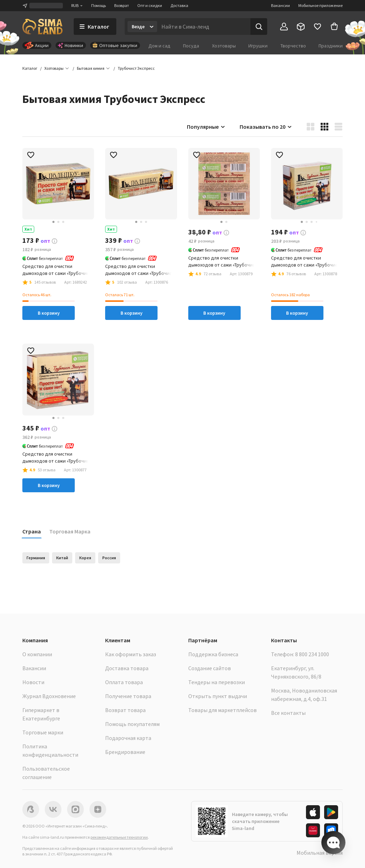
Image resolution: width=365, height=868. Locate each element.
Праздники (331, 46)
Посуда (191, 46)
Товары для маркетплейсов (222, 710)
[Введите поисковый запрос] (204, 27)
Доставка (179, 5)
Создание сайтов (210, 668)
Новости (33, 682)
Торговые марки (43, 732)
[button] (136, 68)
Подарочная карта (128, 738)
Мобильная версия (320, 853)
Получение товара (128, 696)
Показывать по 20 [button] (266, 127)
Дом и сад (159, 46)
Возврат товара (125, 710)
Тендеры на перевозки (217, 682)
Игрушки (258, 46)
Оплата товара (124, 682)
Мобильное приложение (320, 5)
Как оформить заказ (131, 654)
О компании (37, 654)
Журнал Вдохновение (49, 696)
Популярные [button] (206, 127)
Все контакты (288, 713)
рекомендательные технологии (119, 837)
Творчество (293, 46)
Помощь (98, 5)
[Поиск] (259, 27)
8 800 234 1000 (312, 654)
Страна (32, 531)
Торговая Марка (70, 531)
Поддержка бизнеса (213, 654)
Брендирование (125, 752)
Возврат (122, 5)
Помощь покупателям (132, 724)
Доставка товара (127, 668)
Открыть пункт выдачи (218, 696)
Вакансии (280, 5)
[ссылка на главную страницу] (42, 27)
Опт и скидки (150, 5)
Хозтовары (224, 46)
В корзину (49, 313)
